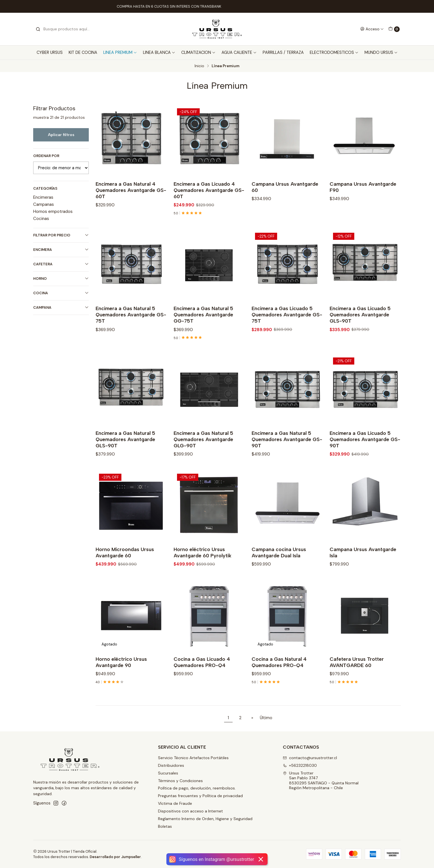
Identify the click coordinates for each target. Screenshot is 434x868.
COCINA (61, 293)
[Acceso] (372, 29)
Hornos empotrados (53, 211)
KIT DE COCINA (83, 52)
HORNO (61, 279)
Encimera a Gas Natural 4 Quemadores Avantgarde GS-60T (131, 190)
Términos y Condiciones (180, 781)
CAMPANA (61, 307)
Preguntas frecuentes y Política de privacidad (200, 796)
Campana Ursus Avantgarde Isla (363, 577)
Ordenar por (46, 156)
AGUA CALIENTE (239, 52)
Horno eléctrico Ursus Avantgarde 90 (121, 686)
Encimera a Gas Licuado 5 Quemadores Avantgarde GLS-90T (360, 339)
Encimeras (43, 197)
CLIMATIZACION (198, 52)
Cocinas (41, 219)
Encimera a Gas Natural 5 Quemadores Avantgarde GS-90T (287, 464)
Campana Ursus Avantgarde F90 (363, 187)
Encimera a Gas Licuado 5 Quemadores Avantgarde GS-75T (287, 339)
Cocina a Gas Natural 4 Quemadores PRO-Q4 (279, 686)
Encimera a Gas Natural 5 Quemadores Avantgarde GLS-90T (125, 464)
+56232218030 (300, 765)
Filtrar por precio (61, 235)
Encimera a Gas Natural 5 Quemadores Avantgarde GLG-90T (203, 464)
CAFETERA (61, 264)
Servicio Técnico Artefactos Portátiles (193, 758)
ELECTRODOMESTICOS (334, 52)
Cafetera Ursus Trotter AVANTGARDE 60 (357, 686)
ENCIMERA (61, 250)
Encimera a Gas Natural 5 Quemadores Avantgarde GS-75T (131, 339)
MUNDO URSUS (381, 52)
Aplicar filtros (61, 135)
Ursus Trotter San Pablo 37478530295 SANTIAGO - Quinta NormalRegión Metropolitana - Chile (321, 781)
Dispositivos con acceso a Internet (190, 811)
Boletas (165, 826)
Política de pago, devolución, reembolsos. (197, 788)
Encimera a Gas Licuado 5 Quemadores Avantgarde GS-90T (365, 464)
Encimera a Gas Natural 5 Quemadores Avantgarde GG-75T (203, 339)
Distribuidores (171, 765)
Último (266, 718)
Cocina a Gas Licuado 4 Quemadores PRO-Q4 (202, 686)
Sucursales (168, 773)
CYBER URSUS (50, 52)
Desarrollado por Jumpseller (115, 857)
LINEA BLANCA (159, 52)
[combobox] (64, 29)
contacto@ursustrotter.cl (310, 758)
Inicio (199, 66)
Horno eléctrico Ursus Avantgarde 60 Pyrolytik (203, 577)
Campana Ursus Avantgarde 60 (285, 187)
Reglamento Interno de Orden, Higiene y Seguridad (205, 819)
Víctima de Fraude (175, 803)
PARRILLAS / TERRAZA (283, 52)
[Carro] (394, 29)
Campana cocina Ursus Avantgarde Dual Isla (279, 577)
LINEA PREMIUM (120, 52)
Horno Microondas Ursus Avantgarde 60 (125, 577)
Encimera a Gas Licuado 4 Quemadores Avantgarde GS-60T (209, 190)
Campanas (44, 204)
